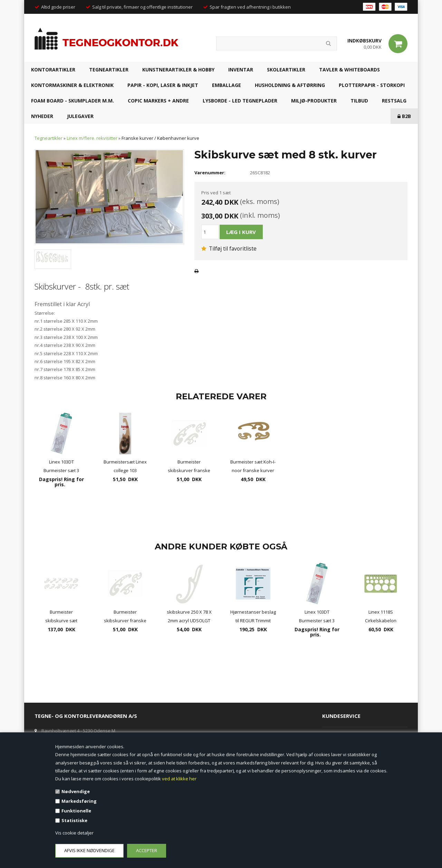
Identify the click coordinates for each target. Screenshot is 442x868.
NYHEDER (42, 116)
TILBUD (359, 101)
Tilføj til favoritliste (229, 248)
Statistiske (74, 820)
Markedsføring (79, 801)
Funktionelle (76, 811)
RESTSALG (394, 101)
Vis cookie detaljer (74, 833)
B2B (404, 116)
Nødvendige (76, 791)
